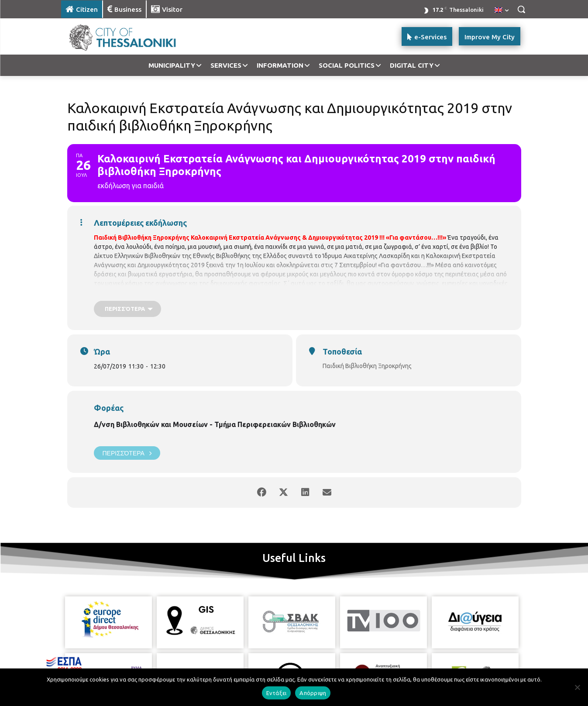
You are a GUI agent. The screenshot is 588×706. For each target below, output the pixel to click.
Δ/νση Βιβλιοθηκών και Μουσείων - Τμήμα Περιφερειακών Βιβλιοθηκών (215, 424)
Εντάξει (277, 693)
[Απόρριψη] (577, 687)
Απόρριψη (313, 693)
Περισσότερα (127, 453)
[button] (521, 9)
